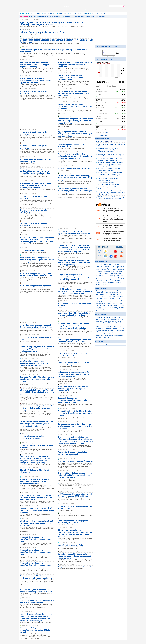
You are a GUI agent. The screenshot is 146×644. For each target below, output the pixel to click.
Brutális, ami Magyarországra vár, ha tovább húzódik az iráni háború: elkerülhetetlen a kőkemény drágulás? (111, 164)
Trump (32, 13)
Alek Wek (117, 291)
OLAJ (124, 60)
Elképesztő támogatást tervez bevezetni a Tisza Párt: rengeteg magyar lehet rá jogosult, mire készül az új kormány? (110, 174)
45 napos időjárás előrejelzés (111, 321)
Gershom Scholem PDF (116, 309)
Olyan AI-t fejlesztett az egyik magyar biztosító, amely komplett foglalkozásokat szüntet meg (113, 210)
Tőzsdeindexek (44, 16)
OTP (88, 13)
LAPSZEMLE (116, 10)
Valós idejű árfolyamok (56, 16)
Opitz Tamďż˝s (100, 266)
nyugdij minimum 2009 (112, 294)
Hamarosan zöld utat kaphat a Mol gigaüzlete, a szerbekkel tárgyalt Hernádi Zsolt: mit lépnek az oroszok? (110, 150)
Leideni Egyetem (110, 279)
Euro (84, 13)
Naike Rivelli (99, 302)
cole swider (114, 273)
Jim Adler (106, 302)
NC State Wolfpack (119, 300)
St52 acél (104, 304)
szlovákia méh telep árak (112, 323)
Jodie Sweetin (120, 275)
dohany (123, 291)
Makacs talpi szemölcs (102, 277)
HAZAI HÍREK (67, 10)
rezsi (109, 270)
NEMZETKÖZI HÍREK (82, 10)
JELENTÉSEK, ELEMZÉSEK (100, 10)
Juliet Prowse (119, 272)
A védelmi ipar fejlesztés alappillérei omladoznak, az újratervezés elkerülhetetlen (114, 233)
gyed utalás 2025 (115, 319)
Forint (71, 13)
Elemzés (103, 13)
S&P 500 (107, 60)
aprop (111, 291)
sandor (109, 304)
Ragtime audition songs (117, 266)
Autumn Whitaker (108, 264)
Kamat (66, 13)
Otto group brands (108, 300)
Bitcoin (80, 13)
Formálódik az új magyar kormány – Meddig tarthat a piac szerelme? (113, 240)
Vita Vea (112, 298)
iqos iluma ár (111, 330)
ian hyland (108, 305)
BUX (92, 13)
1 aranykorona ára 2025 (102, 317)
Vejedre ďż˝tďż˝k (120, 279)
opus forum (106, 337)
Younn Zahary (114, 302)
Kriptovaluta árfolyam (102, 16)
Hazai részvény (33, 16)
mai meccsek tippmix (110, 332)
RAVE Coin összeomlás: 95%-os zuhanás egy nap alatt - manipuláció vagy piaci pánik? (111, 198)
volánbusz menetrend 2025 (103, 334)
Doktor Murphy (100, 305)
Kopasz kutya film (117, 282)
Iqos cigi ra (105, 307)
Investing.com (104, 132)
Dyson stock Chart (118, 304)
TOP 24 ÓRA (25, 10)
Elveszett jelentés (110, 281)
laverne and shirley (101, 284)
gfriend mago (101, 281)
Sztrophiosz (121, 307)
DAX (97, 60)
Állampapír (39, 13)
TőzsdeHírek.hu (103, 135)
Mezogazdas (99, 311)
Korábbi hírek (109, 141)
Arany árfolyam (90, 16)
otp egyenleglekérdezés (107, 336)
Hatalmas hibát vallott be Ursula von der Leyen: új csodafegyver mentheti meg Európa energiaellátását (111, 193)
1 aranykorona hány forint (110, 327)
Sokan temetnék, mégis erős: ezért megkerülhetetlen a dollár (113, 226)
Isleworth (104, 282)
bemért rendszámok (115, 317)
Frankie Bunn (113, 307)
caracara (114, 270)
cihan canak (121, 270)
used (98, 293)
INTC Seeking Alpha (118, 296)
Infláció (60, 13)
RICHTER (116, 47)
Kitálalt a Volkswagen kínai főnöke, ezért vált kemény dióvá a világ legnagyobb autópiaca (111, 155)
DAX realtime (111, 344)
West (109, 282)
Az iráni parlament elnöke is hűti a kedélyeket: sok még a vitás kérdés (108, 183)
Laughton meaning (101, 275)
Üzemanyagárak (48, 13)
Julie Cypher (106, 273)
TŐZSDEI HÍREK (38, 10)
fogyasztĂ (116, 305)
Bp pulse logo (104, 291)
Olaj (75, 13)
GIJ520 (113, 268)
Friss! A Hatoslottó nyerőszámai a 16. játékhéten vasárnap (109, 179)
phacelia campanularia (116, 293)
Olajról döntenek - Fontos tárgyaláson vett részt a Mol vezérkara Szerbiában (111, 159)
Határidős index (69, 16)
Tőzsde (97, 13)
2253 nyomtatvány (109, 325)
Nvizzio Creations (119, 264)
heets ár (109, 328)
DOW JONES (114, 60)
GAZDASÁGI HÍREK (53, 10)
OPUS (122, 47)
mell (110, 296)
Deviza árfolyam (79, 16)
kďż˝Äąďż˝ (100, 272)
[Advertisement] (37, 114)
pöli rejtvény (119, 332)
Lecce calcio (99, 264)
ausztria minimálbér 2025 (102, 319)
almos (97, 291)
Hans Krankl (112, 277)
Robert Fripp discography (103, 268)
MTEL (111, 47)
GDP (55, 13)
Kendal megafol (100, 294)
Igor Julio (107, 266)
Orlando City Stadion (103, 309)
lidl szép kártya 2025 (118, 328)
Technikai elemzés (101, 344)
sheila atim (99, 273)
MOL (107, 47)
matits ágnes (105, 293)
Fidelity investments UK (102, 298)
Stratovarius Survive (109, 272)
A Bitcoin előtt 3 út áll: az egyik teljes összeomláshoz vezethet (109, 169)
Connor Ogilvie (111, 275)
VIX (120, 60)
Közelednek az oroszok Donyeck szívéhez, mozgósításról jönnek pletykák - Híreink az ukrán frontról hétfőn (113, 219)
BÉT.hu (119, 344)
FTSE (101, 60)
